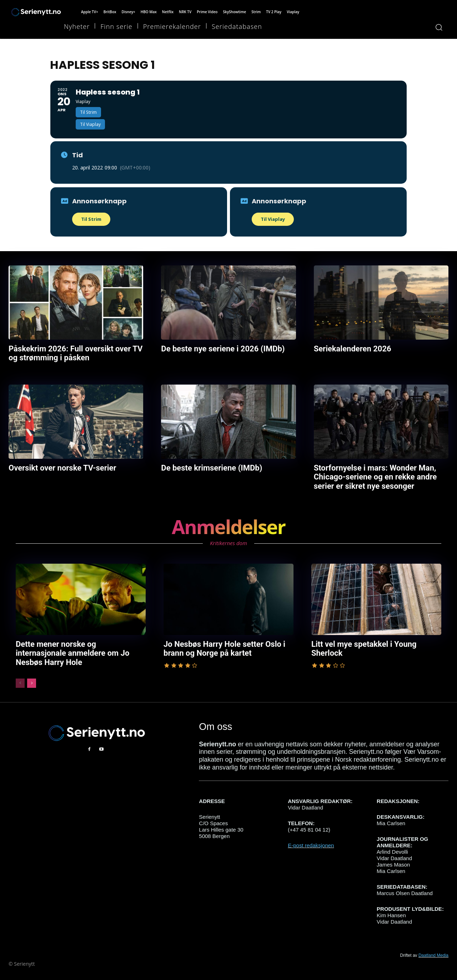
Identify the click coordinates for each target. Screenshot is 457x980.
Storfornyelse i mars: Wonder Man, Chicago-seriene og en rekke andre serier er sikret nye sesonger (373, 476)
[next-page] (32, 677)
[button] (439, 27)
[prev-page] (20, 677)
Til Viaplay (273, 219)
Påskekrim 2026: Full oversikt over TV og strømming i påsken (72, 353)
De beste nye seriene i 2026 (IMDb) (220, 349)
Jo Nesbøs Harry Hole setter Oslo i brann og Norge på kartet (222, 646)
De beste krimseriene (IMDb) (209, 467)
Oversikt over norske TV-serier (60, 467)
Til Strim (91, 219)
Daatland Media (433, 949)
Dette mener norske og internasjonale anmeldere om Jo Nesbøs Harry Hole (79, 646)
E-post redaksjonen (311, 839)
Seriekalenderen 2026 (351, 349)
